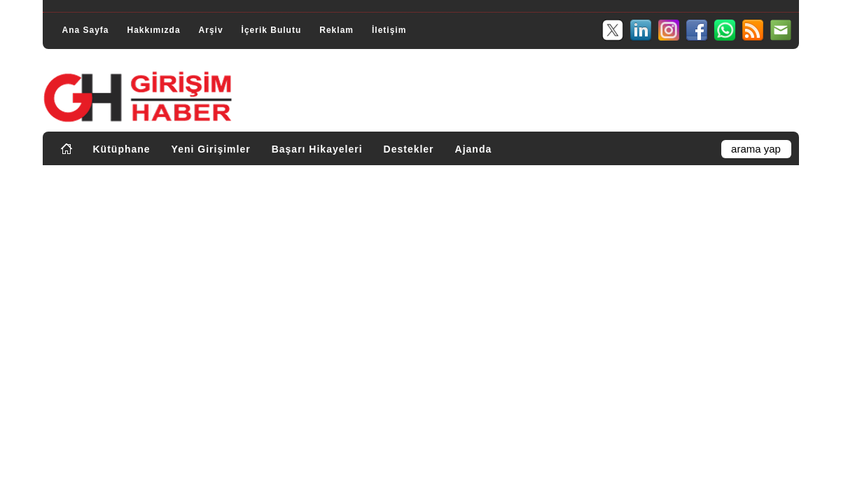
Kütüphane (122, 149)
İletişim (389, 30)
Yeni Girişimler (211, 149)
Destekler (409, 149)
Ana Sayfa (86, 30)
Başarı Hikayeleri (317, 149)
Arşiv (211, 30)
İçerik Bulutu (272, 30)
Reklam (336, 30)
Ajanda (474, 149)
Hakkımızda (154, 30)
